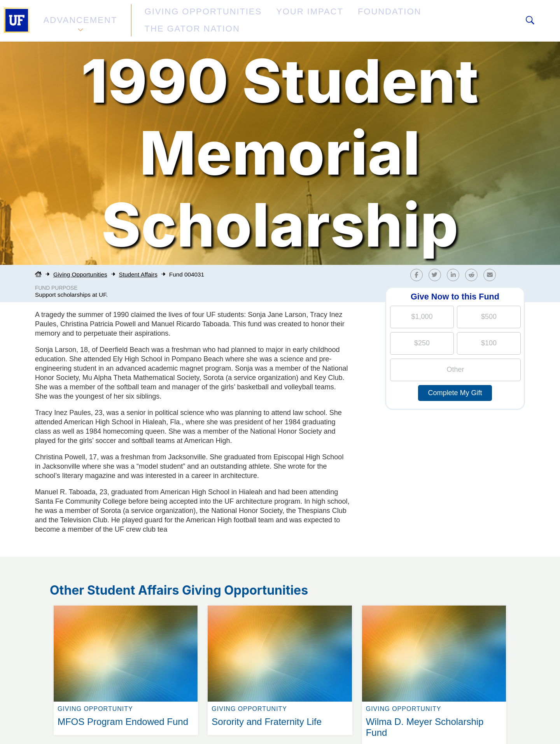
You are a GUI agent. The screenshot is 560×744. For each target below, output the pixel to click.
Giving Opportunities (177, 21)
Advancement (79, 21)
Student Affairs (138, 274)
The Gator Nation (394, 21)
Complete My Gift (455, 393)
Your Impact (259, 21)
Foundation (321, 21)
